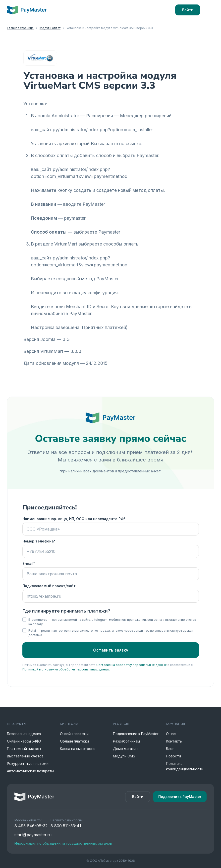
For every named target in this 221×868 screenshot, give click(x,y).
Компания (176, 724)
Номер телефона (38, 541)
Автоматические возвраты (30, 771)
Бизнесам (69, 724)
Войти (188, 10)
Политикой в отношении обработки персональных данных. (66, 669)
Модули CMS (124, 756)
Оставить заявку (111, 650)
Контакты (174, 741)
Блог (170, 749)
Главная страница (20, 28)
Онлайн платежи (74, 734)
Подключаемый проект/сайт (49, 586)
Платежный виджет (24, 749)
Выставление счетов (25, 756)
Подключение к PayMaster (136, 734)
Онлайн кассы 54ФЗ (24, 741)
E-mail (28, 563)
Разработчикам (126, 741)
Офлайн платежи (74, 741)
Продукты (17, 724)
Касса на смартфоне (78, 749)
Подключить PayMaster (180, 797)
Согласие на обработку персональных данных (132, 665)
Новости (173, 756)
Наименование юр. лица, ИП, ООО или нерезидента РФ (73, 519)
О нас (171, 734)
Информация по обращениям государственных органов (63, 843)
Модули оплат (50, 28)
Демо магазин (125, 749)
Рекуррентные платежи (28, 764)
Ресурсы (121, 724)
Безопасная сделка (24, 734)
